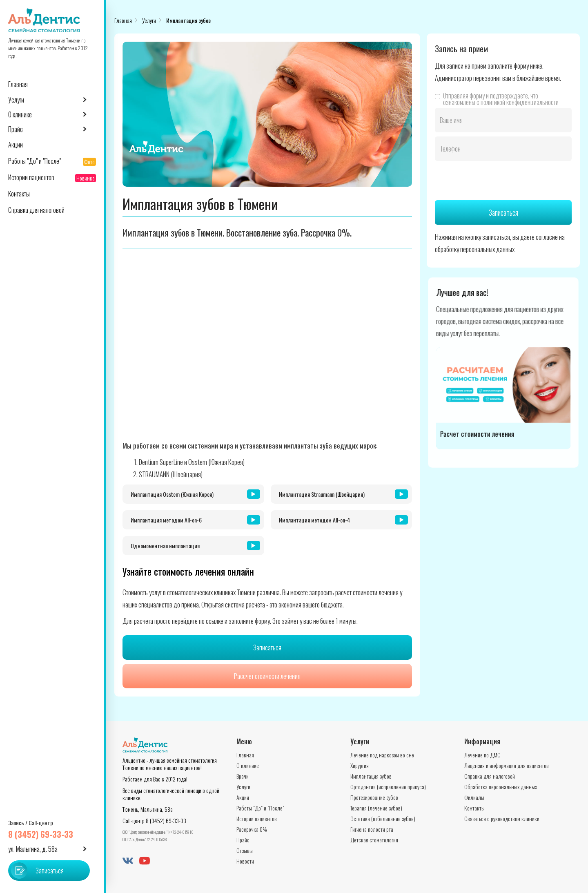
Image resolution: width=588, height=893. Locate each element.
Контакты (474, 808)
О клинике (248, 765)
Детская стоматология (374, 840)
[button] (52, 100)
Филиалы (474, 797)
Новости (245, 861)
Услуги (149, 20)
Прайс (243, 840)
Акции (243, 797)
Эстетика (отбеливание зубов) (383, 818)
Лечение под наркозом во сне (382, 755)
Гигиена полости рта (372, 829)
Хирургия (360, 765)
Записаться (267, 647)
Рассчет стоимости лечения (267, 676)
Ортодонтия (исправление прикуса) (388, 787)
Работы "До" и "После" (260, 808)
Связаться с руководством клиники (502, 818)
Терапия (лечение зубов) (376, 808)
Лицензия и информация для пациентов (507, 765)
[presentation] (497, 181)
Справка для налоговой (490, 776)
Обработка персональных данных (501, 787)
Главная (123, 20)
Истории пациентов (257, 818)
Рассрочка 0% (252, 829)
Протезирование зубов (374, 797)
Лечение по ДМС (482, 755)
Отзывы (245, 850)
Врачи (243, 776)
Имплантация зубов (188, 20)
